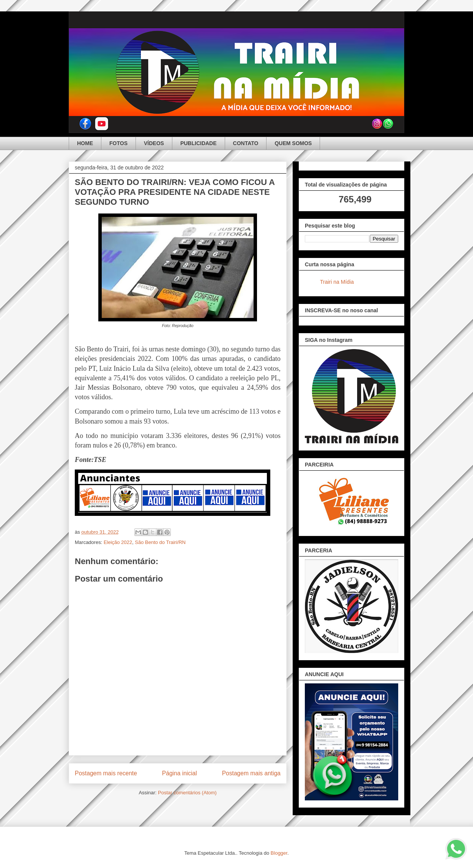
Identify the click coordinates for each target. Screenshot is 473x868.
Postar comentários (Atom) (187, 793)
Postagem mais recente (106, 773)
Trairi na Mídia (337, 282)
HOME (85, 143)
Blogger (279, 853)
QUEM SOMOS (293, 143)
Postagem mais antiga (251, 773)
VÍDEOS (154, 143)
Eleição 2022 (118, 542)
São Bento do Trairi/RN (160, 542)
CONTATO (246, 143)
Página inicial (180, 773)
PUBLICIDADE (199, 143)
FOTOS (118, 143)
